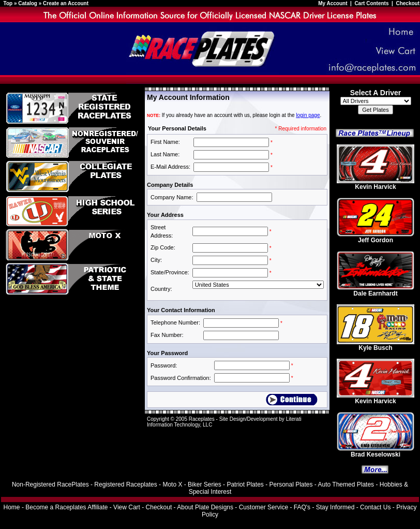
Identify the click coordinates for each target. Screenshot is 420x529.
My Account (333, 3)
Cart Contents (371, 3)
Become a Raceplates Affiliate (66, 507)
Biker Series (205, 484)
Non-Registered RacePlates (50, 484)
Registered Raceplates (125, 484)
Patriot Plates (245, 484)
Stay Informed (335, 507)
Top (8, 3)
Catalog (28, 3)
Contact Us (375, 507)
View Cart (127, 507)
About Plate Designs (205, 507)
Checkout (408, 3)
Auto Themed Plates (346, 484)
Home (12, 507)
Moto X (172, 484)
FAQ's (302, 507)
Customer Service (264, 507)
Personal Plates (291, 484)
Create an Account (66, 3)
